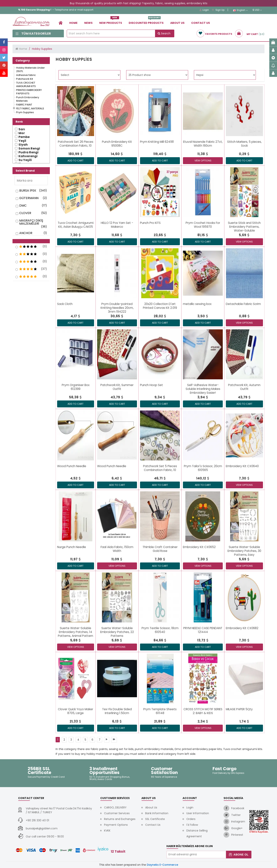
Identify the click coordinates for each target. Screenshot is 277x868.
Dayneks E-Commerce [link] (162, 865)
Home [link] (73, 23)
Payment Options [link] (116, 825)
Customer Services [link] (117, 813)
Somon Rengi (29, 149)
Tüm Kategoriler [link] (33, 34)
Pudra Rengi (28, 152)
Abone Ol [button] (239, 855)
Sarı (22, 129)
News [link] (88, 23)
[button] (31, 241)
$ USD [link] (257, 10)
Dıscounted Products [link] (146, 21)
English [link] (240, 10)
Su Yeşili (25, 160)
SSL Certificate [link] (155, 819)
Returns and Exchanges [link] (120, 819)
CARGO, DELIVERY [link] (115, 807)
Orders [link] (191, 819)
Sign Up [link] (218, 10)
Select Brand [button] (25, 171)
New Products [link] (111, 21)
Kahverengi (28, 156)
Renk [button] (19, 122)
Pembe (24, 137)
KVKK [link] (107, 831)
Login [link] (204, 10)
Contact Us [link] (201, 23)
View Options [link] (203, 161)
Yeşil (22, 141)
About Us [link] (177, 23)
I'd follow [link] (192, 825)
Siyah (23, 145)
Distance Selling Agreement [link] (197, 833)
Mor (22, 133)
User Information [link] (198, 813)
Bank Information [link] (157, 813)
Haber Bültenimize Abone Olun (190, 846)
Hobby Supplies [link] (42, 49)
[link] (61, 23)
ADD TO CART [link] (76, 161)
